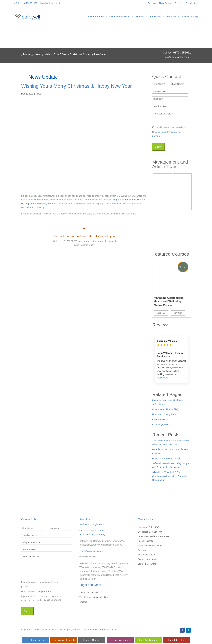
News (182, 3)
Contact (194, 3)
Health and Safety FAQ (164, 414)
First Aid (171, 17)
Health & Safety (96, 17)
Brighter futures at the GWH (127, 200)
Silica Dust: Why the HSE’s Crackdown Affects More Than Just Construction (170, 476)
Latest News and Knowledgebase (154, 536)
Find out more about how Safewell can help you (84, 236)
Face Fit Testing (190, 17)
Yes (26, 587)
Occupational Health (120, 17)
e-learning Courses (120, 640)
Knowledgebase (160, 424)
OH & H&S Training (147, 564)
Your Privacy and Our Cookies (94, 597)
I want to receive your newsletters (170, 127)
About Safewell (166, 3)
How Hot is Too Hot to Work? (167, 458)
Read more (163, 378)
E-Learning (156, 17)
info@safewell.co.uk (92, 551)
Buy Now (178, 313)
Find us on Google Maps (92, 524)
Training (140, 17)
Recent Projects (160, 419)
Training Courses (92, 640)
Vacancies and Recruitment (151, 546)
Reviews (152, 3)
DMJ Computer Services (106, 630)
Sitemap (83, 602)
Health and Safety (146, 555)
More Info (161, 313)
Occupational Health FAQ (165, 409)
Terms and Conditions (90, 593)
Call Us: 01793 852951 (26, 3)
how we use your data (40, 591)
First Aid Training (148, 640)
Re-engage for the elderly (34, 204)
